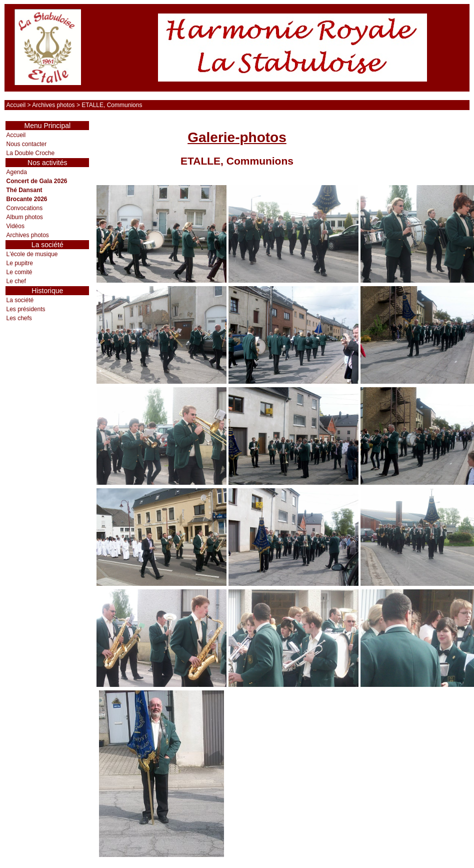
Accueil (16, 105)
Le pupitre (19, 263)
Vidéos (15, 226)
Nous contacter (26, 144)
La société (20, 300)
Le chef (16, 281)
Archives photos (53, 105)
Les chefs (19, 318)
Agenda (16, 172)
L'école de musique (32, 254)
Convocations (24, 208)
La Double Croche (30, 153)
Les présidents (25, 309)
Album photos (24, 217)
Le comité (19, 272)
